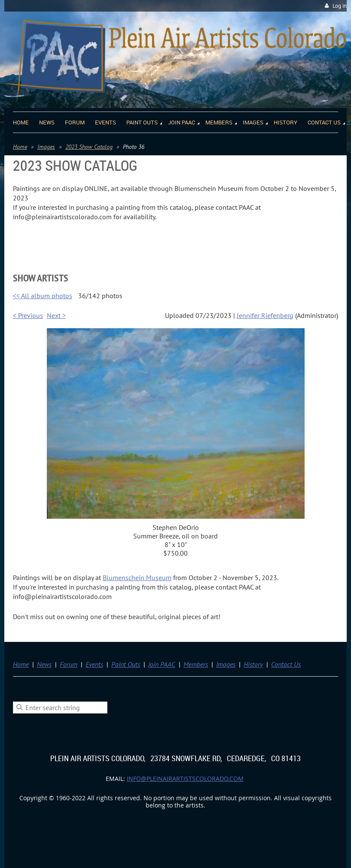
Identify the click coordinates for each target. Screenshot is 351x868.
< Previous (28, 315)
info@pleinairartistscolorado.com (185, 779)
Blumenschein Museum (137, 578)
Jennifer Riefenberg (265, 315)
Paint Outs (126, 664)
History (253, 664)
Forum (69, 664)
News (44, 664)
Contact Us (286, 664)
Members (196, 664)
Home (20, 147)
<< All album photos (43, 296)
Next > (56, 315)
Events (94, 664)
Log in (340, 6)
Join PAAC (162, 664)
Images (46, 147)
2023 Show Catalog (89, 147)
